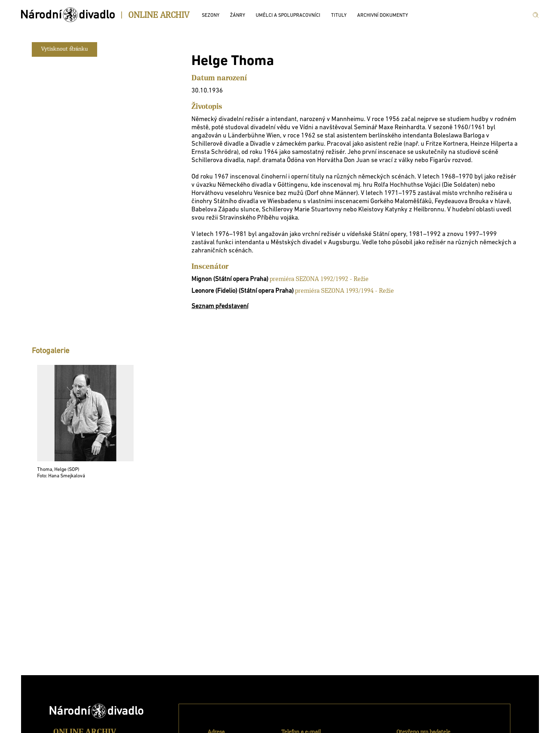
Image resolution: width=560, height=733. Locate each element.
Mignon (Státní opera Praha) (230, 279)
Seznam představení (220, 307)
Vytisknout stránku (64, 49)
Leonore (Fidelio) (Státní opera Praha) (242, 291)
